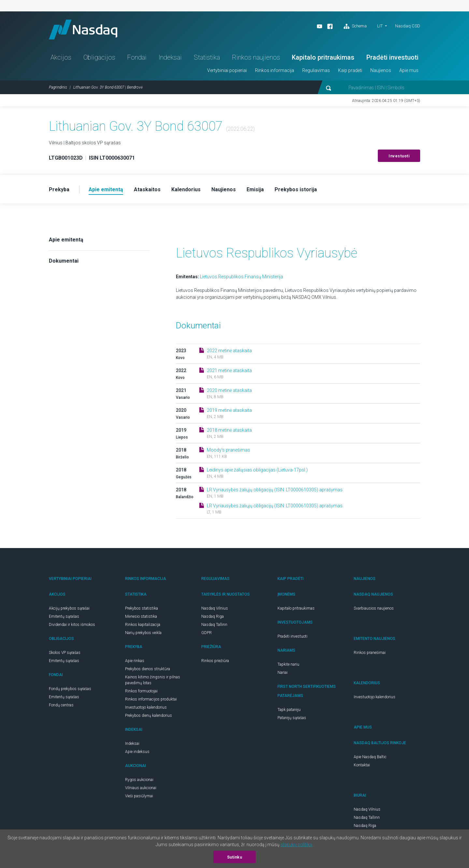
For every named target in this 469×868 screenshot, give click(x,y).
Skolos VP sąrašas (65, 653)
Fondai (137, 57)
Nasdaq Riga (213, 616)
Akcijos (61, 57)
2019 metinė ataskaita (229, 410)
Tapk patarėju (289, 710)
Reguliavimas (316, 70)
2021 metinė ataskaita (229, 370)
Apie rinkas (135, 661)
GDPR (206, 633)
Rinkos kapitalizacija (143, 625)
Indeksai (170, 57)
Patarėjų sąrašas (292, 718)
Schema (355, 26)
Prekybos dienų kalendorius (149, 716)
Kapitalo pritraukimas (323, 57)
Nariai (283, 673)
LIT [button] (380, 26)
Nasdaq (83, 29)
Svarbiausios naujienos (374, 608)
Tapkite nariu (288, 664)
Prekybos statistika (142, 608)
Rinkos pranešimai (370, 653)
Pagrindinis (58, 87)
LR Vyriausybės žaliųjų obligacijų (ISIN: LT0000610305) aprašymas (275, 490)
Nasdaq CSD (408, 26)
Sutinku (235, 857)
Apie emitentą (66, 240)
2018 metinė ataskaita (229, 430)
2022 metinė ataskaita (229, 351)
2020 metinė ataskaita (229, 390)
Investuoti (399, 156)
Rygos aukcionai (139, 780)
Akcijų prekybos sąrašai (69, 608)
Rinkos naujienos (256, 57)
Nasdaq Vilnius (215, 608)
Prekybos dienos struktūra (148, 669)
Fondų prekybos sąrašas (70, 689)
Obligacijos (99, 57)
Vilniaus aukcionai (141, 788)
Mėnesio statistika (141, 616)
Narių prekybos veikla (143, 633)
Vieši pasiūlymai (139, 796)
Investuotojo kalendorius (146, 707)
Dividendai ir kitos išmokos (72, 625)
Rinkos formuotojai (141, 691)
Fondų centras (61, 705)
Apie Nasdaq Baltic (370, 757)
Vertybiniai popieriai (227, 70)
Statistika (207, 57)
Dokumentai (64, 261)
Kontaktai (362, 765)
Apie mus (409, 70)
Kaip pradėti (350, 70)
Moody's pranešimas (228, 450)
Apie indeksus (137, 752)
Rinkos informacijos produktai (151, 699)
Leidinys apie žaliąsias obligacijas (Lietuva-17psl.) (257, 470)
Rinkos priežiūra (215, 661)
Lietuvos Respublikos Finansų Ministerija (242, 277)
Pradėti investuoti (392, 57)
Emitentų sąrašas (64, 616)
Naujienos (381, 70)
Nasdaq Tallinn (214, 625)
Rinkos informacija (275, 70)
